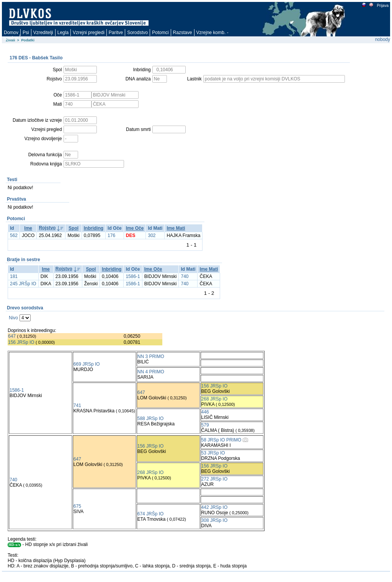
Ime (28, 228)
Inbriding (94, 228)
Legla (63, 33)
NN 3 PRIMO (151, 356)
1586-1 (133, 276)
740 (185, 276)
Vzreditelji (43, 33)
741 (77, 405)
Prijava (382, 6)
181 (14, 276)
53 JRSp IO (213, 453)
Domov (11, 33)
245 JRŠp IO (23, 284)
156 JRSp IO (21, 342)
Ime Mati (176, 228)
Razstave (183, 33)
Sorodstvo (137, 33)
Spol (73, 228)
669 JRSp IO (87, 364)
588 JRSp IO (151, 419)
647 (12, 336)
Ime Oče (135, 228)
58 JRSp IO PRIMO (221, 440)
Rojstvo (47, 228)
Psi (26, 33)
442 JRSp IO (215, 507)
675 (77, 506)
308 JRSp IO (215, 520)
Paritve (116, 33)
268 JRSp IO (215, 399)
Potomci (160, 33)
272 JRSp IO (215, 479)
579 (205, 425)
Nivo (13, 318)
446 (205, 412)
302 (152, 235)
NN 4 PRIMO (151, 372)
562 (14, 235)
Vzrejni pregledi (89, 33)
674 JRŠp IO (151, 514)
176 (111, 235)
